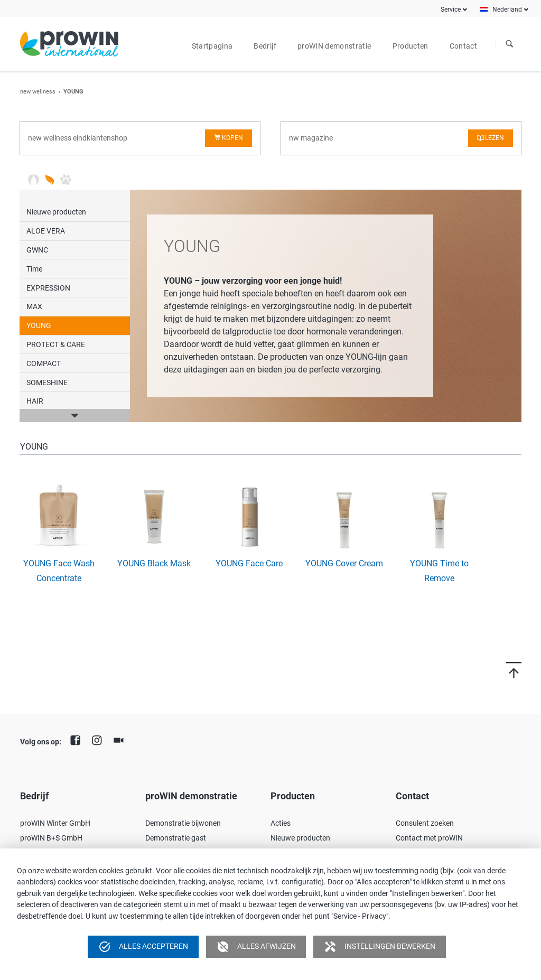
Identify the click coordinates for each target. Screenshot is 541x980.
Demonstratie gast (176, 838)
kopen (232, 138)
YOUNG (39, 325)
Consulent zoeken (425, 823)
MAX (34, 306)
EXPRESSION (48, 288)
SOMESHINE (47, 382)
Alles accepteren (143, 947)
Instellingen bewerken (380, 947)
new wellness (38, 92)
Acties (281, 823)
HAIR (35, 401)
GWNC (37, 250)
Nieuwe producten (56, 212)
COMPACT (44, 363)
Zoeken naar (509, 44)
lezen (495, 138)
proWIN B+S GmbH (51, 838)
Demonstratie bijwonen (183, 823)
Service (451, 10)
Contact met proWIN (429, 838)
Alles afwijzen (256, 947)
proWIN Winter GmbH (55, 823)
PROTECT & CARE (56, 344)
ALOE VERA (46, 231)
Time (34, 269)
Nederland (507, 10)
